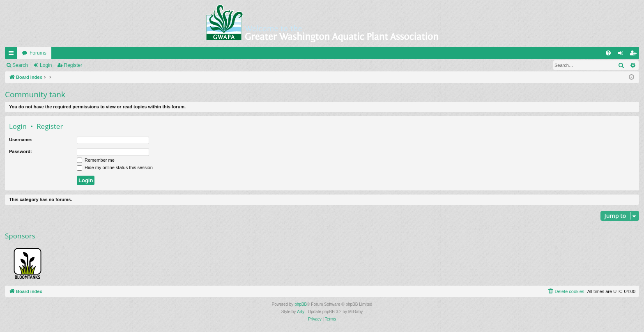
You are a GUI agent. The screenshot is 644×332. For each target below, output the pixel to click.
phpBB (301, 304)
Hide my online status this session (115, 167)
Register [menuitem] (635, 55)
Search (20, 65)
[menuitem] (608, 53)
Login (46, 65)
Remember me (96, 160)
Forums (38, 53)
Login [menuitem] (622, 55)
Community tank (35, 94)
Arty (301, 312)
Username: (21, 140)
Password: (21, 151)
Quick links (13, 55)
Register (73, 65)
